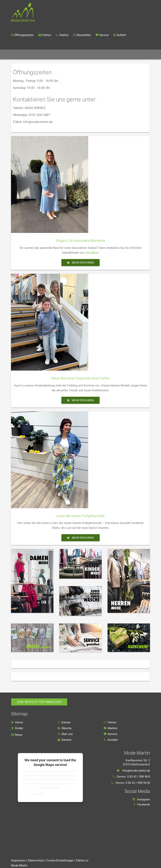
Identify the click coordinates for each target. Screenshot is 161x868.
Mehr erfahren (80, 263)
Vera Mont (92, 253)
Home (26, 54)
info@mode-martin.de (136, 771)
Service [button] (108, 55)
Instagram (144, 799)
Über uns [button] (90, 55)
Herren (110, 722)
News (74, 54)
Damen (64, 722)
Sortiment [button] (42, 55)
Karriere (142, 54)
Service (110, 734)
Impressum (18, 860)
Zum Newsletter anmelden (39, 702)
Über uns (65, 734)
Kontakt (111, 740)
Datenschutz (36, 860)
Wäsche (64, 728)
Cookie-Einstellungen (60, 860)
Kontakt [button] (126, 55)
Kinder (17, 728)
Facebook (144, 804)
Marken (60, 54)
